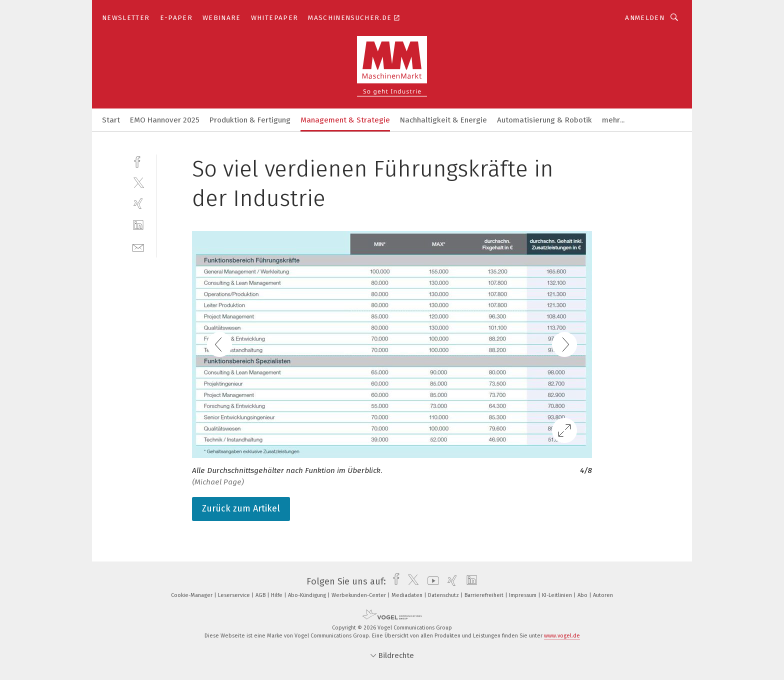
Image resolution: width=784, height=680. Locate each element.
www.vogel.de (562, 636)
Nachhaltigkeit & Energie (443, 120)
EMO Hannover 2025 (165, 120)
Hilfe (277, 595)
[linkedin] (138, 225)
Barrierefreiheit (485, 595)
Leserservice (235, 595)
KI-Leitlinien (558, 595)
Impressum (523, 595)
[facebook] (138, 161)
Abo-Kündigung (308, 595)
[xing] (138, 204)
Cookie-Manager (192, 595)
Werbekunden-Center (359, 595)
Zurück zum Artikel (241, 508)
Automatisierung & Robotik (544, 120)
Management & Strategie (345, 120)
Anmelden (645, 18)
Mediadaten (408, 595)
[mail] (138, 247)
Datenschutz (444, 595)
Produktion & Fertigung (250, 120)
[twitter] (138, 182)
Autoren (603, 595)
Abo (583, 595)
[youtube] (431, 581)
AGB (261, 595)
